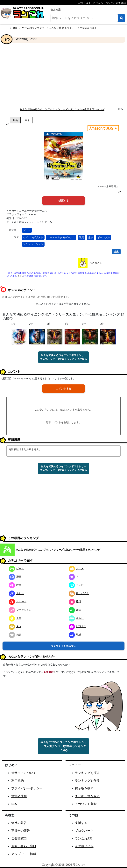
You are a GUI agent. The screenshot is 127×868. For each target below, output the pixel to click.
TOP (15, 28)
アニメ (76, 568)
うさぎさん (96, 263)
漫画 (15, 577)
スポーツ (18, 601)
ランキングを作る (87, 781)
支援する (81, 823)
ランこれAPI (84, 838)
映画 (15, 585)
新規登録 (49, 672)
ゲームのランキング (33, 28)
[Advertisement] (63, 75)
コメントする (64, 389)
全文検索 (56, 10)
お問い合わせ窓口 (24, 846)
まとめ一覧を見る (87, 796)
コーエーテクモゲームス (61, 237)
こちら (21, 276)
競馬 (81, 237)
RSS (14, 804)
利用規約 (18, 781)
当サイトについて (24, 773)
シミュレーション (33, 244)
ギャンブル (104, 237)
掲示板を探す (84, 788)
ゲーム (27, 230)
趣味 (91, 237)
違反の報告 (19, 823)
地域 (75, 635)
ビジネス (78, 626)
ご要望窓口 (19, 838)
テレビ (76, 585)
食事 (15, 618)
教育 (15, 635)
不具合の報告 (21, 831)
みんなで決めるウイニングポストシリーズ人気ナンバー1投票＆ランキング (62, 109)
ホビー (16, 593)
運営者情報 (19, 796)
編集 (116, 252)
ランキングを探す (87, 773)
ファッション (20, 610)
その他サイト (84, 846)
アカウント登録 (86, 804)
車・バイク (79, 593)
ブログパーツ (84, 831)
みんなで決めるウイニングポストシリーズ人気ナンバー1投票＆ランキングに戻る (63, 357)
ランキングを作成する (64, 646)
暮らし (76, 618)
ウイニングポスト (33, 237)
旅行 (75, 601)
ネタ (15, 626)
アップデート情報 (24, 854)
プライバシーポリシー (27, 788)
